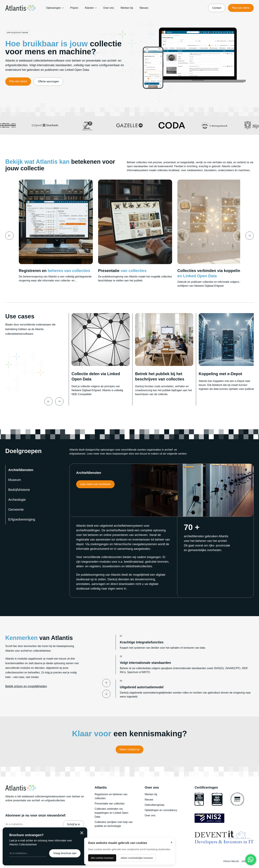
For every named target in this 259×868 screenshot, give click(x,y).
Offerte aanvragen (48, 81)
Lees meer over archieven (95, 484)
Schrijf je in (74, 824)
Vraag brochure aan (65, 853)
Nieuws (144, 8)
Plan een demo (241, 8)
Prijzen (74, 8)
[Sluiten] (82, 833)
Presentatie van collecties (110, 804)
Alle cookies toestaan (102, 858)
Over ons (109, 8)
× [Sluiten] (172, 842)
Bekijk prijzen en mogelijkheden (26, 686)
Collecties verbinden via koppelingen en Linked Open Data (111, 813)
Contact (217, 8)
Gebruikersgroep (155, 805)
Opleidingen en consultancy (161, 810)
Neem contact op (130, 749)
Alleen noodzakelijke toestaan (137, 858)
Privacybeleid (231, 861)
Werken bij (127, 8)
